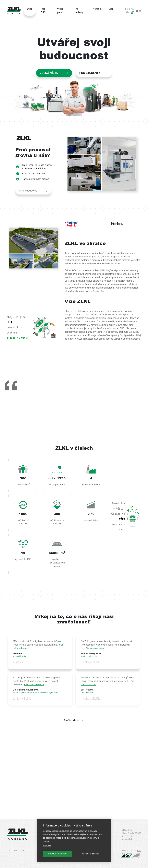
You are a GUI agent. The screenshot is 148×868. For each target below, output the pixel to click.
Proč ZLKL (43, 11)
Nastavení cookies (91, 854)
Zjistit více (47, 845)
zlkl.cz (128, 12)
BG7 (139, 851)
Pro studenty (79, 11)
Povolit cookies (57, 854)
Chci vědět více (28, 191)
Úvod (30, 9)
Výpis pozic (60, 11)
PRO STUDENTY (90, 73)
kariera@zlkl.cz (129, 839)
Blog (111, 9)
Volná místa (49, 73)
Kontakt (97, 9)
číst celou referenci (96, 648)
